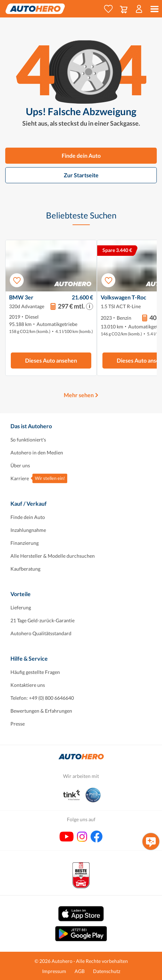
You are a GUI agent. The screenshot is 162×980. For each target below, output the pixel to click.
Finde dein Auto (81, 155)
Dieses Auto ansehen (51, 360)
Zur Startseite (81, 175)
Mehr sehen (79, 395)
